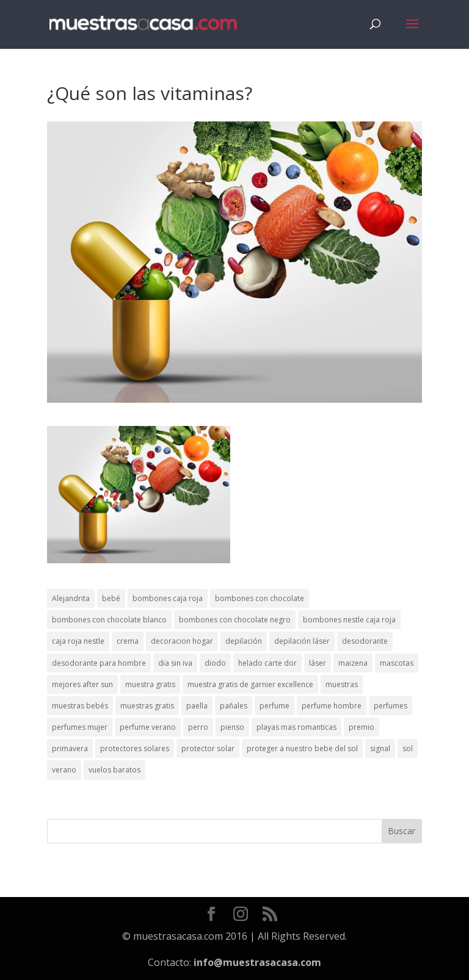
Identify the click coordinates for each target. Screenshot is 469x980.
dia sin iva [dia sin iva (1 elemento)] (175, 663)
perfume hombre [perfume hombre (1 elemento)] (332, 706)
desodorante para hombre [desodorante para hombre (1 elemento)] (99, 663)
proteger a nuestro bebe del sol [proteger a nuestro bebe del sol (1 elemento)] (302, 748)
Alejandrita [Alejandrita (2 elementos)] (71, 598)
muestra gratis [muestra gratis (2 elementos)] (150, 684)
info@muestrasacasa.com (257, 962)
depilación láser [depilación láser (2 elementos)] (302, 641)
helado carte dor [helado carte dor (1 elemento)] (267, 663)
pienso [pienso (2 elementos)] (232, 727)
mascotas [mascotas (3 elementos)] (397, 663)
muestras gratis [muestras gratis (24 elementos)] (147, 706)
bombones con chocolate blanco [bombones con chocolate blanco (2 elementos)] (109, 620)
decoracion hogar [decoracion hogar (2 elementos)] (182, 641)
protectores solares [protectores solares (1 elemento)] (135, 748)
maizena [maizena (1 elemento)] (353, 663)
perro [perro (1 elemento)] (198, 727)
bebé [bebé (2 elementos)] (111, 598)
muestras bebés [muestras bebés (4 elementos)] (80, 706)
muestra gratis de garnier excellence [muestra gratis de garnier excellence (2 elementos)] (250, 684)
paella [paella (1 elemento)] (197, 706)
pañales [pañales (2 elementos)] (234, 706)
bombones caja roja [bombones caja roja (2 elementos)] (168, 598)
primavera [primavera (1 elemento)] (70, 748)
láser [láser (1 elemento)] (318, 663)
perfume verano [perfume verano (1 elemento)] (148, 727)
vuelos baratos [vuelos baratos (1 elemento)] (115, 770)
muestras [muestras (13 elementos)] (342, 684)
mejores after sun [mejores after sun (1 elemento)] (82, 684)
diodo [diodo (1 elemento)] (215, 663)
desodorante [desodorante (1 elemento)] (365, 641)
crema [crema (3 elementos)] (128, 641)
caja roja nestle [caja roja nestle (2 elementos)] (78, 641)
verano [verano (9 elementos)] (64, 770)
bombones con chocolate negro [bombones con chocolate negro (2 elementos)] (235, 620)
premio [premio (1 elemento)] (362, 727)
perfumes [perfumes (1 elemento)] (391, 706)
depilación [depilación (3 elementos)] (244, 641)
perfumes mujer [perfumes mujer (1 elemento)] (80, 727)
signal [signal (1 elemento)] (380, 748)
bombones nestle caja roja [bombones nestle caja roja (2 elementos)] (349, 620)
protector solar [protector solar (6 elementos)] (208, 748)
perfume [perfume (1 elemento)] (274, 706)
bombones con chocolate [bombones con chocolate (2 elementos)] (260, 598)
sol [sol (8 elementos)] (408, 748)
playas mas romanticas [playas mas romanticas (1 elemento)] (296, 727)
